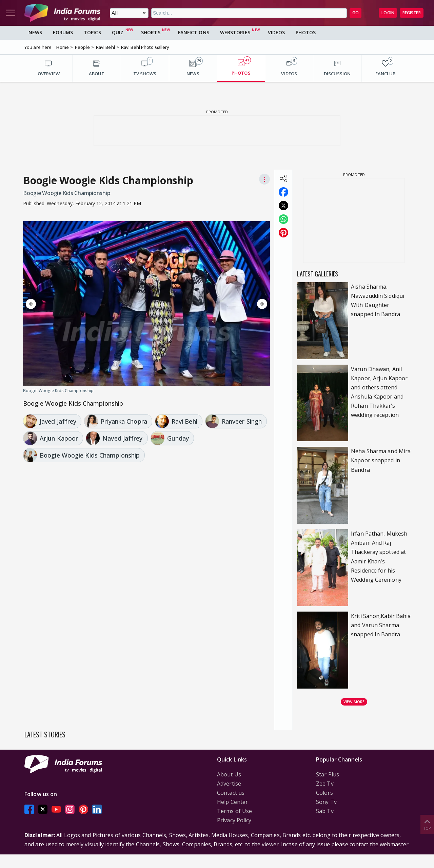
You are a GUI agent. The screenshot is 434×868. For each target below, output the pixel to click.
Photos (306, 32)
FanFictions (194, 32)
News (35, 32)
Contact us (231, 793)
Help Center (232, 802)
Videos (277, 32)
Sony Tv (326, 802)
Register (412, 13)
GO (356, 13)
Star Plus (328, 774)
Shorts (151, 32)
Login (388, 13)
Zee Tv (325, 784)
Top (427, 824)
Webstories (235, 32)
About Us (229, 774)
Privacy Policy (234, 820)
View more (354, 702)
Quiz (118, 32)
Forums (63, 32)
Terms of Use (234, 811)
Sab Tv (325, 811)
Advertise (229, 784)
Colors (324, 793)
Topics (92, 32)
